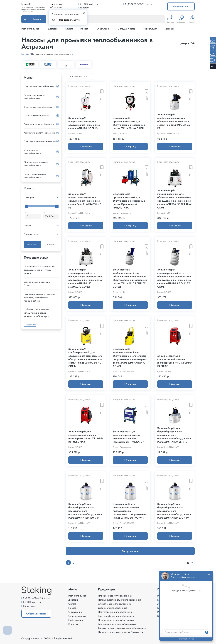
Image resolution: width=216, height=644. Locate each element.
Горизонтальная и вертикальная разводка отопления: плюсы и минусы (39, 270)
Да (53, 20)
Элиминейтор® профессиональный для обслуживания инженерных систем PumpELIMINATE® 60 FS (85, 201)
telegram (84, 8)
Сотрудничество (126, 29)
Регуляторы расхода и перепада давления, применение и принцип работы (39, 297)
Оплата (69, 29)
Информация (150, 29)
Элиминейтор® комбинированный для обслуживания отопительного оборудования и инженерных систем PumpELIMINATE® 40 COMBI (85, 358)
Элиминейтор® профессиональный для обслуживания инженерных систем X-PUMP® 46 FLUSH (129, 123)
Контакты (169, 29)
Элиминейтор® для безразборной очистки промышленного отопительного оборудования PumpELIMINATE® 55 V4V (174, 435)
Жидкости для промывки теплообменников (36, 164)
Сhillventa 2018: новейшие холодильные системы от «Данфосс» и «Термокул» (37, 313)
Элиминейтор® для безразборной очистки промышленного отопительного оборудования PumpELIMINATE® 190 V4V (130, 511)
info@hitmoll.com (32, 602)
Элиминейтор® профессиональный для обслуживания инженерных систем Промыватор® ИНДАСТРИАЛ (129, 201)
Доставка (53, 29)
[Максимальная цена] (51, 216)
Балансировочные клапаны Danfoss (37, 284)
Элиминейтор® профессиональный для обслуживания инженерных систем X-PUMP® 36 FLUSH (84, 123)
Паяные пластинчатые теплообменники (34, 97)
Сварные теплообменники (37, 116)
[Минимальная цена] (33, 216)
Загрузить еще (130, 551)
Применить (32, 245)
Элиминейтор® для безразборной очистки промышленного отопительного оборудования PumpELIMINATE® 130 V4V (85, 511)
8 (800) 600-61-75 (134, 4)
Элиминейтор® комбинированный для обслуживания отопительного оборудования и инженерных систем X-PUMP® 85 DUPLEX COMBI (174, 278)
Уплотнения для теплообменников (32, 152)
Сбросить (50, 245)
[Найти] (164, 19)
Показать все (30, 325)
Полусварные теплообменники (39, 124)
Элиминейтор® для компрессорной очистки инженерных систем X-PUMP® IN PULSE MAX (86, 437)
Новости (85, 29)
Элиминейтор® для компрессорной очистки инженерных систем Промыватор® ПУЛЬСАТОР (128, 437)
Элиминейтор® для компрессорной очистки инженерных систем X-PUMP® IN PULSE (174, 361)
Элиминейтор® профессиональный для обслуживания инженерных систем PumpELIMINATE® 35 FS (174, 121)
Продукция (106, 590)
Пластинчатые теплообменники (39, 86)
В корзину (86, 146)
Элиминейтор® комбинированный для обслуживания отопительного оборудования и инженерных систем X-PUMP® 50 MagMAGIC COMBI (85, 278)
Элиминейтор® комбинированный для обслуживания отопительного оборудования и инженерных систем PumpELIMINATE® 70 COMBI (130, 358)
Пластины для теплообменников (40, 141)
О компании (104, 29)
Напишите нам (181, 6)
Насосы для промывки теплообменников (35, 176)
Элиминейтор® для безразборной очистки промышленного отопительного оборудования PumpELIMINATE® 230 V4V (174, 511)
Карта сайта (29, 606)
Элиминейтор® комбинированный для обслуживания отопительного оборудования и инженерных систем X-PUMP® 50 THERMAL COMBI (175, 199)
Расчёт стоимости (31, 29)
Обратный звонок (36, 614)
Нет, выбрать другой (70, 20)
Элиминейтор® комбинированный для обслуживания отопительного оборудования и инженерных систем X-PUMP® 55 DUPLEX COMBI (130, 278)
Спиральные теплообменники (38, 107)
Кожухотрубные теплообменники (40, 133)
